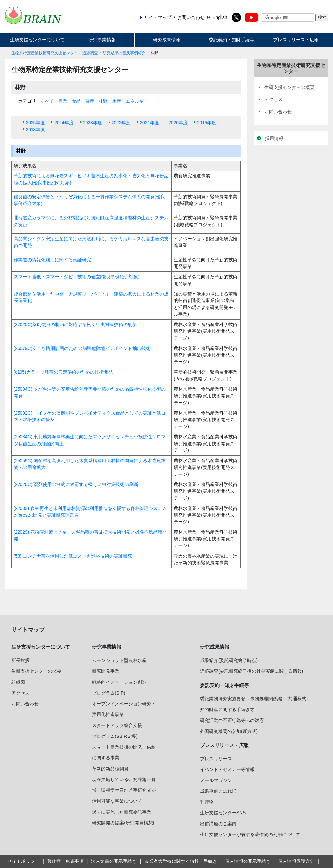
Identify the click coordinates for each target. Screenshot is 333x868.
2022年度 (121, 123)
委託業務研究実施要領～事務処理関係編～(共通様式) (254, 699)
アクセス (20, 693)
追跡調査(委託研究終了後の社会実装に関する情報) (252, 671)
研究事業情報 (102, 40)
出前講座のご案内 (218, 824)
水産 (117, 101)
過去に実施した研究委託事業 (122, 812)
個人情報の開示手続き (248, 861)
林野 (103, 101)
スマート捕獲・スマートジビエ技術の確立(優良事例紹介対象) (77, 277)
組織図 (18, 682)
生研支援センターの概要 (36, 671)
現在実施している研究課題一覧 (124, 779)
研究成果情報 (167, 40)
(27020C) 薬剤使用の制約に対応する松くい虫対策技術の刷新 (76, 484)
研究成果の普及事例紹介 (124, 53)
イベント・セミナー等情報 (227, 769)
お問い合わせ (25, 704)
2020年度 (178, 123)
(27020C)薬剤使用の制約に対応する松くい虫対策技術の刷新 (75, 324)
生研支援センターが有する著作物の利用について (250, 834)
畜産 (90, 101)
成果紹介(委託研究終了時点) (229, 660)
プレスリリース (216, 759)
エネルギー (137, 101)
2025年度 (36, 123)
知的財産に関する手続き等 (227, 710)
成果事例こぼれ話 (218, 791)
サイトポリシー (23, 861)
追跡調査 (90, 53)
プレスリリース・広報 (296, 40)
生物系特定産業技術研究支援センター (45, 53)
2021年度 (149, 123)
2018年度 (36, 130)
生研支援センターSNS (223, 813)
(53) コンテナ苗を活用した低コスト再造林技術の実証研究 (73, 556)
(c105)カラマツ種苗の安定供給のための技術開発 (63, 372)
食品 (76, 101)
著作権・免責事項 (65, 861)
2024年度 (64, 123)
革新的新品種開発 (110, 769)
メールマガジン (216, 780)
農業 (63, 101)
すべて (47, 101)
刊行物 (207, 802)
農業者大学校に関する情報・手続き (181, 861)
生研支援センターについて (37, 40)
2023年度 (93, 123)
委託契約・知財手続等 (232, 40)
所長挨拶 (20, 660)
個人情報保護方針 (296, 861)
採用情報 (274, 138)
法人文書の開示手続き (114, 861)
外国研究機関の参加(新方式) (229, 731)
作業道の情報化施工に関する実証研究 (52, 260)
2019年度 (207, 123)
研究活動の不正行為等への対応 (232, 720)
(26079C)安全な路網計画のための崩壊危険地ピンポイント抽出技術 (82, 348)
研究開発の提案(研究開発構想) (123, 823)
